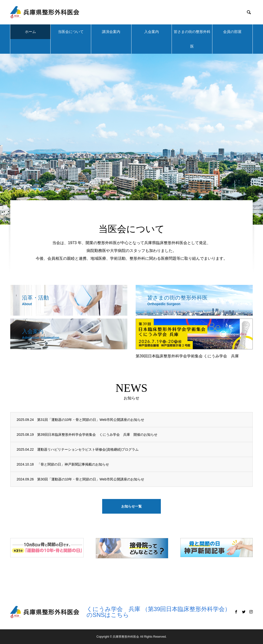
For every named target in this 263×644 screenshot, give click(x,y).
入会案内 (152, 32)
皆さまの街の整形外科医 (192, 39)
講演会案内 (111, 32)
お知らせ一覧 (131, 506)
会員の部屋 (232, 32)
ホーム (30, 32)
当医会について (71, 32)
